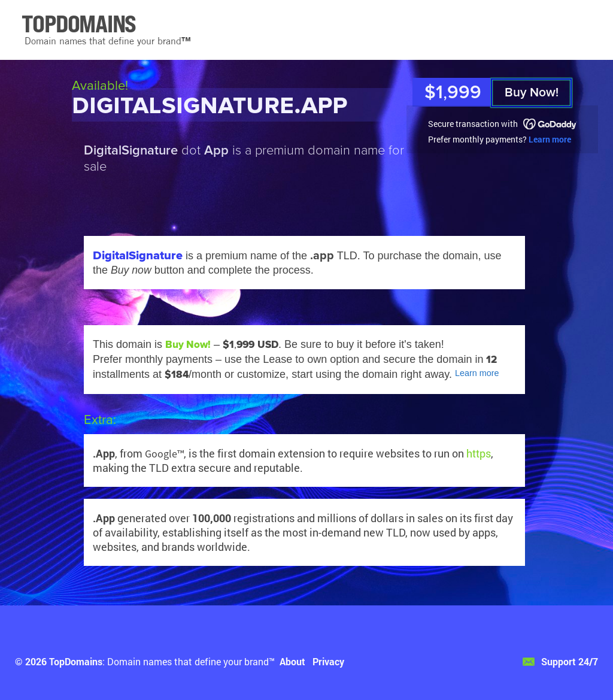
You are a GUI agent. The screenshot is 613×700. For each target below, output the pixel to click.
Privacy (328, 661)
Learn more (550, 139)
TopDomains (76, 661)
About (292, 661)
